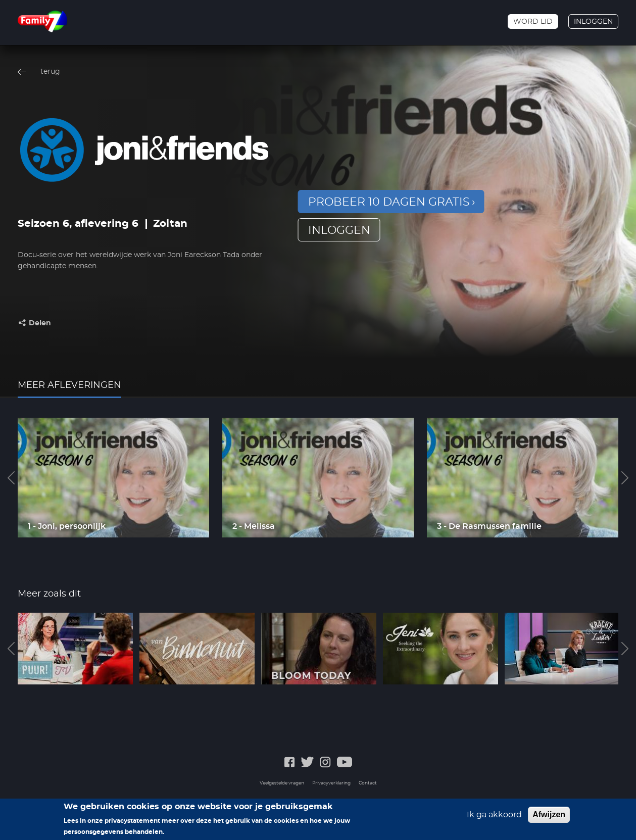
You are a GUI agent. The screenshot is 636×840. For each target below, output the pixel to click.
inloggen (339, 230)
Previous (11, 478)
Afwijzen (549, 814)
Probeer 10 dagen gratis (389, 202)
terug (50, 72)
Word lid (533, 22)
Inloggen (593, 22)
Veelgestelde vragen (282, 783)
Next (625, 478)
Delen (40, 323)
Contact (368, 783)
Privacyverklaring (331, 783)
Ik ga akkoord (494, 815)
